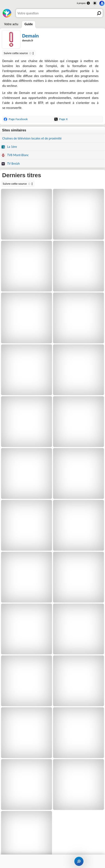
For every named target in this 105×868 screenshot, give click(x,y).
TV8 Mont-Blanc (15, 155)
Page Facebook (16, 119)
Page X (61, 119)
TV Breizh (11, 164)
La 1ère (9, 147)
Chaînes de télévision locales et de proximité (32, 138)
